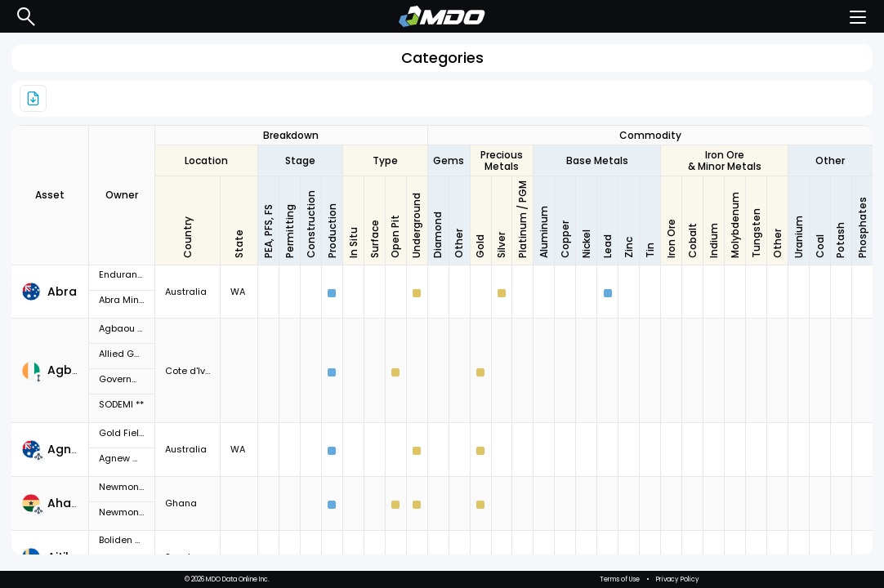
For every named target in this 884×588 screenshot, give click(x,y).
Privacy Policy (678, 579)
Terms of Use (620, 579)
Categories (442, 58)
